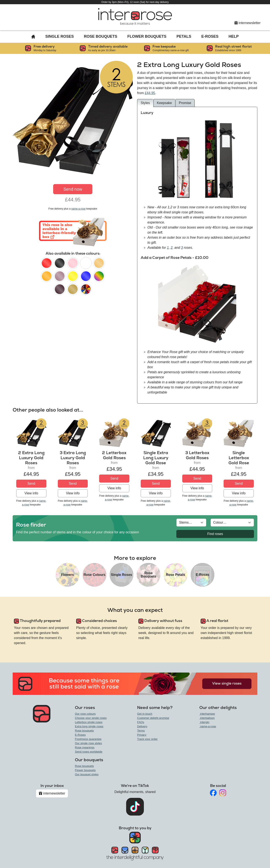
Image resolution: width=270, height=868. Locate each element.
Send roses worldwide (89, 752)
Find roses (215, 534)
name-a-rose (78, 209)
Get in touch (145, 714)
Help (234, 36)
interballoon (207, 718)
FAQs (141, 722)
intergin (204, 722)
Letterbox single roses (89, 722)
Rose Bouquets (101, 36)
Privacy (142, 735)
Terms (141, 731)
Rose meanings (85, 747)
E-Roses (210, 36)
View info (31, 493)
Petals (184, 36)
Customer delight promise (153, 718)
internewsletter (248, 23)
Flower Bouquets (147, 36)
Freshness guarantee (88, 739)
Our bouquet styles (87, 774)
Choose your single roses (91, 718)
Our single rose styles (88, 743)
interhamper (207, 714)
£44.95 (150, 93)
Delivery (142, 726)
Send (31, 483)
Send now (73, 189)
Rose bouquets (84, 731)
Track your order (147, 739)
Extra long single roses (89, 726)
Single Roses (60, 36)
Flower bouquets (85, 770)
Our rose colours (85, 714)
